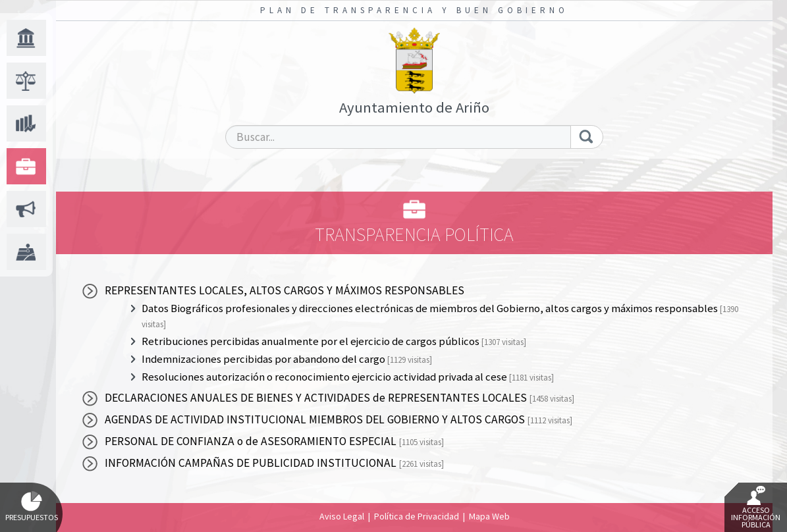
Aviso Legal (342, 516)
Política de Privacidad (417, 516)
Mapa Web (489, 516)
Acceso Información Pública (756, 508)
